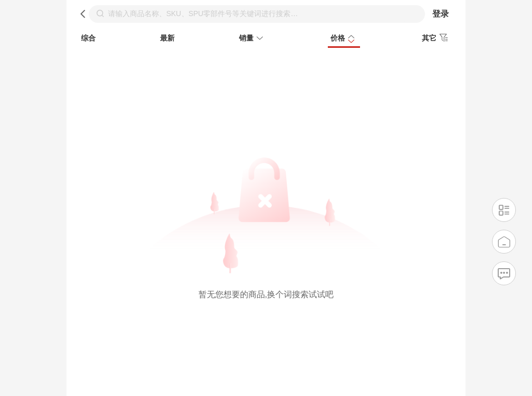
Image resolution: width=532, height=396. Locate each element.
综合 (88, 38)
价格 (344, 39)
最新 (167, 38)
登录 (441, 14)
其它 (436, 38)
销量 (252, 39)
